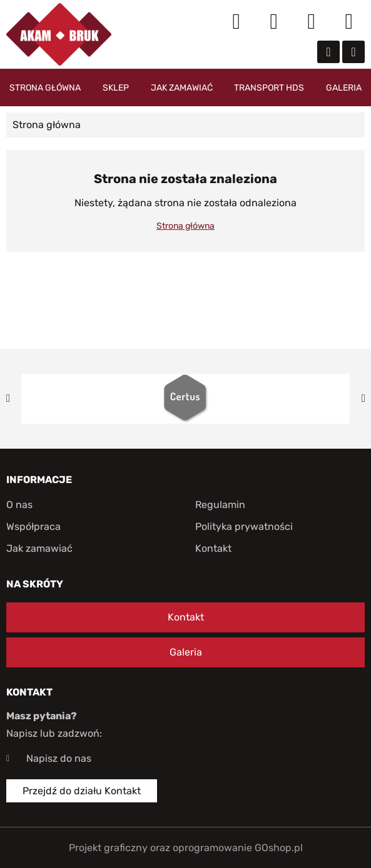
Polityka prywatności (244, 526)
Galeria (344, 88)
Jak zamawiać (182, 88)
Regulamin (220, 505)
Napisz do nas (59, 758)
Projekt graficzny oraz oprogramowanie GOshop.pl (186, 848)
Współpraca (33, 526)
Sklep (116, 88)
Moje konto (274, 22)
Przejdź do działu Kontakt (82, 791)
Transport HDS (269, 88)
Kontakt (213, 548)
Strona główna (45, 88)
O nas (19, 505)
